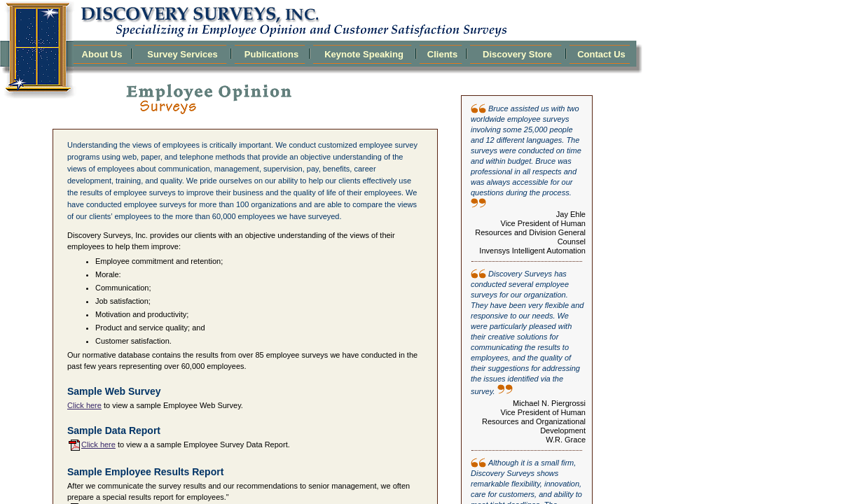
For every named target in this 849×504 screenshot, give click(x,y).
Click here (84, 405)
